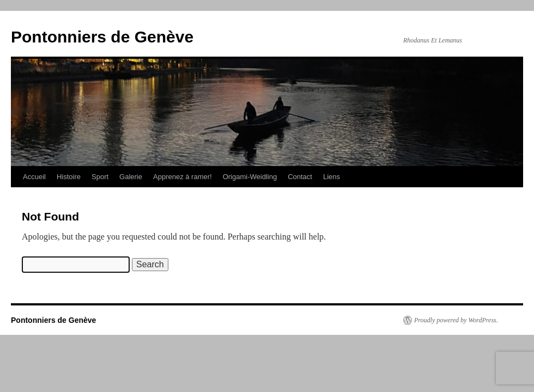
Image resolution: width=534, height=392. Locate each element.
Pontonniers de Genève (102, 37)
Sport (100, 177)
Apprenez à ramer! (183, 177)
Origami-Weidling (250, 177)
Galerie (131, 177)
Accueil (34, 177)
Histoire (69, 177)
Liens (332, 177)
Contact (300, 177)
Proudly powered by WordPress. (456, 320)
